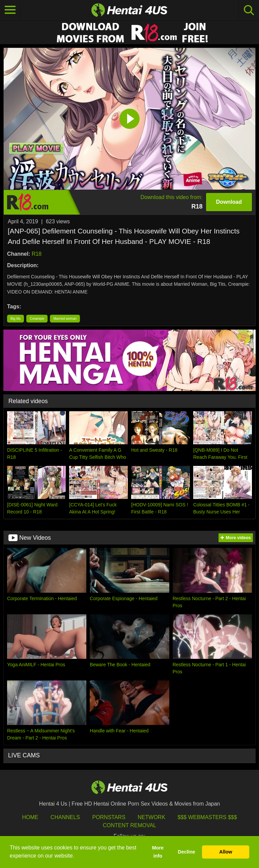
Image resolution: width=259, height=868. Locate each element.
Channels (65, 817)
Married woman (65, 319)
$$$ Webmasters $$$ (207, 817)
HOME (30, 817)
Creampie (37, 319)
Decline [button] (186, 852)
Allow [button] (226, 852)
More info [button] (158, 852)
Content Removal (130, 825)
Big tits (16, 319)
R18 (37, 254)
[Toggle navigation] (10, 10)
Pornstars (109, 817)
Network (151, 817)
